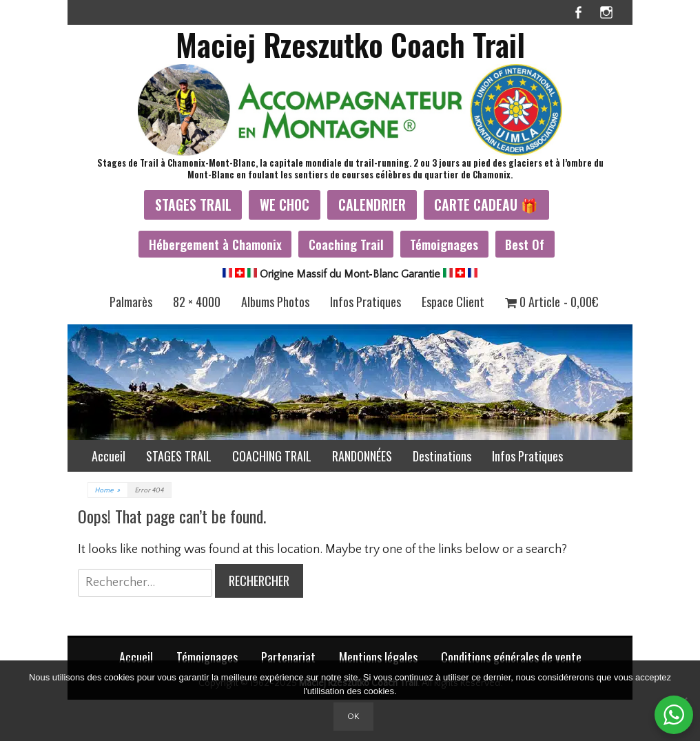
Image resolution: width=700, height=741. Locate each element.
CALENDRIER (372, 205)
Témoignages (444, 244)
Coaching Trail (346, 244)
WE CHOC (285, 205)
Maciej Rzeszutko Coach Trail (350, 44)
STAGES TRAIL (193, 205)
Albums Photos (275, 302)
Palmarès (131, 302)
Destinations (442, 456)
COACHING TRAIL (272, 456)
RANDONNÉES (362, 456)
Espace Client (453, 302)
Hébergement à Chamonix (215, 244)
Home (108, 491)
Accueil (109, 456)
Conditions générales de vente (511, 657)
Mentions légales (378, 657)
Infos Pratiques (366, 302)
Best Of (525, 244)
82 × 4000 (197, 302)
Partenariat (288, 657)
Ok (353, 716)
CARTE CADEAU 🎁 (486, 205)
